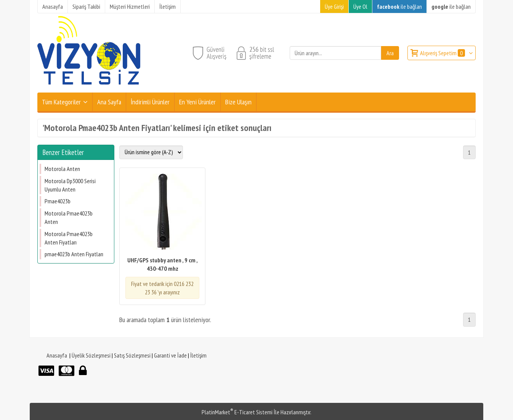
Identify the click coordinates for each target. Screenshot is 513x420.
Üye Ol (360, 6)
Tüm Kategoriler (61, 102)
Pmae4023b (58, 201)
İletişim (198, 355)
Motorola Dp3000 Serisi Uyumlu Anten (70, 185)
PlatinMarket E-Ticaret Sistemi (237, 412)
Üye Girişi (334, 6)
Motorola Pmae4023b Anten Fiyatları (69, 238)
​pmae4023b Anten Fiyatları (74, 254)
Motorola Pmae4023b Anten (69, 217)
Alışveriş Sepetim (443, 53)
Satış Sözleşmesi (132, 355)
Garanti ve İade (170, 355)
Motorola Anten (62, 169)
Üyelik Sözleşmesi (91, 355)
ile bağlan (399, 6)
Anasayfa (57, 355)
